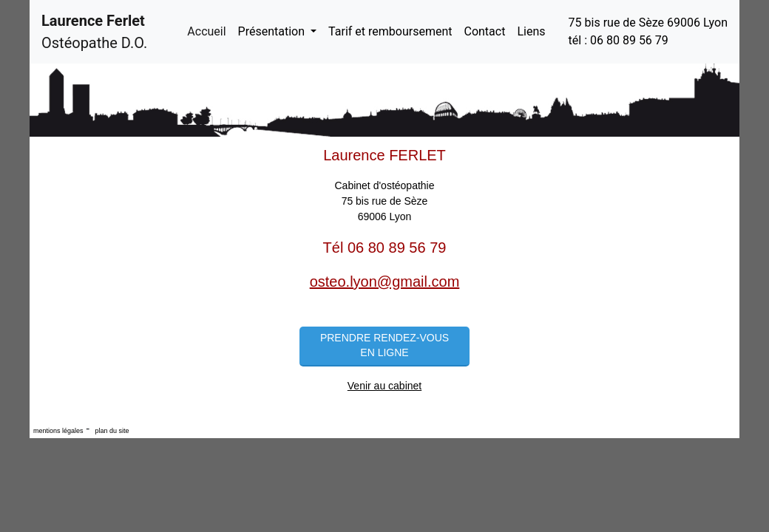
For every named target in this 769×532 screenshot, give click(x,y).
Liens (531, 31)
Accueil (209, 31)
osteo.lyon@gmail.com (385, 282)
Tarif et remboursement (390, 31)
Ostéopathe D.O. (94, 32)
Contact (484, 31)
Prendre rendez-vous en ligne (384, 345)
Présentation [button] (273, 31)
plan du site (111, 431)
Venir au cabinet (384, 386)
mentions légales (58, 431)
